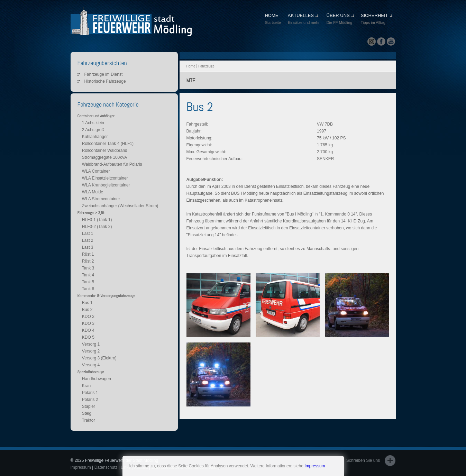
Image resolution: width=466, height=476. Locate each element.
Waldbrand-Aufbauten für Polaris (112, 164)
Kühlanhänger (95, 137)
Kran (86, 386)
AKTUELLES (304, 19)
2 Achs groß (93, 130)
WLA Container (96, 171)
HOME (273, 19)
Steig (87, 413)
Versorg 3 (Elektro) (99, 358)
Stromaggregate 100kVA (105, 157)
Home (191, 66)
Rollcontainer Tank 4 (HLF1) (108, 144)
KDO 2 (88, 317)
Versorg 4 (91, 365)
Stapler (89, 406)
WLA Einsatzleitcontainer (105, 178)
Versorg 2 (91, 351)
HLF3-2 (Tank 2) (97, 227)
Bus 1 (87, 303)
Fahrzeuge (206, 66)
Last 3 (88, 247)
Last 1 (88, 234)
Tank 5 (88, 282)
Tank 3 (88, 268)
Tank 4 (88, 275)
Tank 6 (88, 289)
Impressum (315, 466)
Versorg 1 (91, 344)
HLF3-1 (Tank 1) (97, 220)
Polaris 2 (90, 400)
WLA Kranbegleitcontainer (106, 185)
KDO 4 (88, 330)
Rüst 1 (88, 254)
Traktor (89, 420)
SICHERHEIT (377, 19)
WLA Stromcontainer (101, 199)
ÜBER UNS (340, 19)
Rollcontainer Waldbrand (105, 150)
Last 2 (88, 240)
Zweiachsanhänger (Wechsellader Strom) (120, 206)
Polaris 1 (90, 393)
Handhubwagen (97, 379)
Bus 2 (87, 310)
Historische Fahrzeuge (105, 81)
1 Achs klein (93, 123)
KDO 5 (88, 337)
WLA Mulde (93, 192)
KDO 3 (88, 323)
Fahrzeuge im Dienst (104, 74)
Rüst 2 (88, 261)
